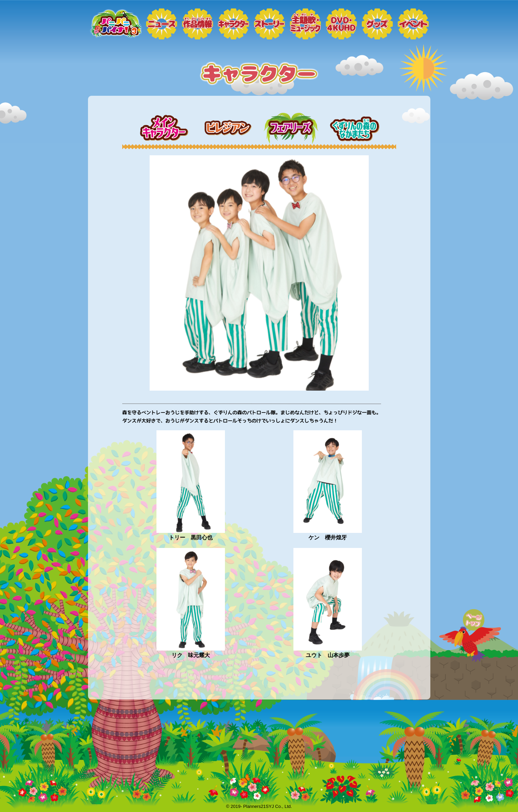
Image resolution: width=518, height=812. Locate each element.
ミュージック (305, 24)
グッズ (377, 24)
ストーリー (269, 24)
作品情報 (198, 24)
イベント (413, 24)
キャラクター (233, 24)
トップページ (115, 24)
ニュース (162, 24)
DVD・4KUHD (341, 24)
